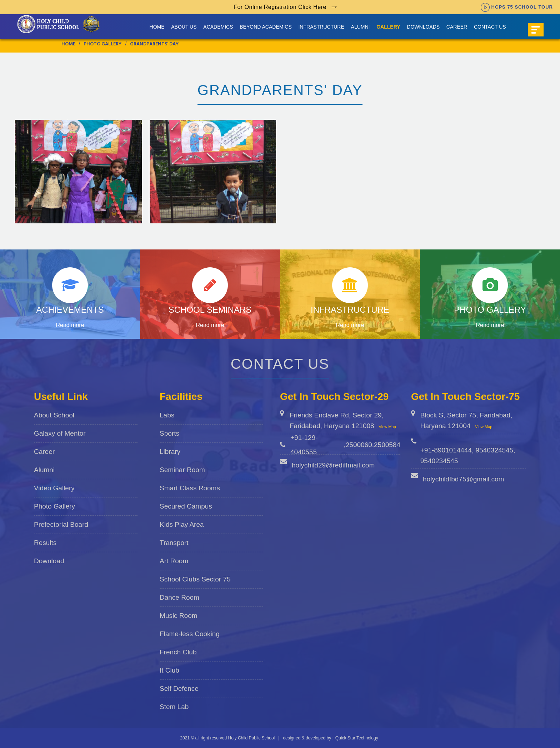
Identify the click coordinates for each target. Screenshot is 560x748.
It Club (169, 670)
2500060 (359, 445)
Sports (169, 433)
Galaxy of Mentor (60, 433)
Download (49, 561)
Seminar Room (182, 470)
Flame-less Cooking (190, 634)
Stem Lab (174, 707)
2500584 (387, 445)
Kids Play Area (182, 524)
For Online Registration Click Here (280, 7)
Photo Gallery (54, 506)
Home (157, 27)
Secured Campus (186, 506)
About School (54, 415)
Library (170, 452)
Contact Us (490, 27)
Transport (174, 543)
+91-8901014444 (446, 450)
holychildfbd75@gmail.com (463, 479)
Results (45, 543)
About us (184, 27)
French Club (178, 652)
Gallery (388, 27)
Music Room (179, 616)
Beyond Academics (266, 27)
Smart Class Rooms (190, 488)
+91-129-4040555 (304, 445)
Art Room (174, 561)
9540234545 (439, 461)
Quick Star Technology (357, 738)
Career (457, 27)
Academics (218, 27)
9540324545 (495, 450)
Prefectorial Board (61, 524)
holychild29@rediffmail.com (333, 465)
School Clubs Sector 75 (195, 579)
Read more (70, 325)
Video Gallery (54, 488)
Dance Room (179, 597)
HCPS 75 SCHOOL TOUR (517, 7)
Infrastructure (321, 27)
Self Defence (179, 688)
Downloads (423, 27)
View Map (387, 427)
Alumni (361, 27)
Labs (167, 415)
